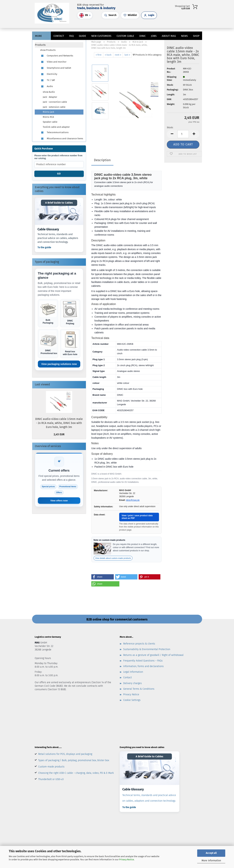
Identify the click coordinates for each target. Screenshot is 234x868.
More (38, 36)
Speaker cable (50, 122)
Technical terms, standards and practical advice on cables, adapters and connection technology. (58, 238)
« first (99, 55)
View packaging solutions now (59, 364)
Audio (47, 86)
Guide (82, 36)
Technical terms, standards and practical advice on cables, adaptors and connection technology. (149, 798)
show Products (48, 50)
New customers (101, 36)
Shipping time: (172, 78)
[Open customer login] (149, 15)
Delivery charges (133, 683)
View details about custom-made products (113, 558)
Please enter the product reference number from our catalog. (58, 157)
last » (127, 55)
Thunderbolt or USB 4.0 (51, 779)
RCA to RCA (48, 117)
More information (211, 861)
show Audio (49, 92)
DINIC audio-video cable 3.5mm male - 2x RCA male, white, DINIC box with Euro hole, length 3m (59, 423)
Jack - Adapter (50, 97)
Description (102, 160)
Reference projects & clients (139, 644)
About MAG (169, 36)
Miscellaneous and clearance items (62, 139)
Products (40, 45)
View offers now (59, 501)
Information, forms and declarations (143, 666)
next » (118, 55)
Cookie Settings (132, 700)
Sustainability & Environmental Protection (147, 649)
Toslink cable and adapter (56, 127)
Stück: (170, 127)
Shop (196, 36)
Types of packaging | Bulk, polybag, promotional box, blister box (74, 760)
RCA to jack (48, 112)
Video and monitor (53, 62)
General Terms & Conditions (139, 689)
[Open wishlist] (130, 15)
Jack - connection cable (55, 102)
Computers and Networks (57, 56)
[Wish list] (126, 25)
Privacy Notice (127, 860)
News (184, 36)
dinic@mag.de (133, 500)
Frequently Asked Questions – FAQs (143, 661)
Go (59, 174)
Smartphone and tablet (56, 68)
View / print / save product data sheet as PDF (137, 517)
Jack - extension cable (54, 107)
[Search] (115, 25)
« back (108, 55)
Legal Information (133, 672)
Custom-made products (51, 767)
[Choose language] (85, 15)
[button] (119, 25)
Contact (59, 36)
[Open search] (110, 15)
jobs (154, 36)
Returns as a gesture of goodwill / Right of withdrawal (153, 655)
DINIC (143, 36)
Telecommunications (54, 133)
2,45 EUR (59, 434)
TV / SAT (48, 80)
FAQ (71, 36)
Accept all (211, 853)
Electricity (49, 74)
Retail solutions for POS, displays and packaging (65, 754)
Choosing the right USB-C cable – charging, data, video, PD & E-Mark (76, 773)
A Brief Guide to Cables (59, 203)
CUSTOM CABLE (125, 36)
